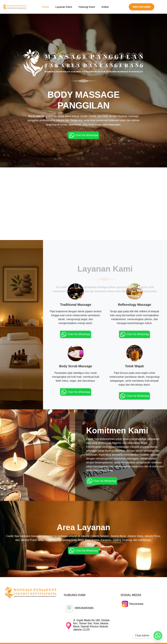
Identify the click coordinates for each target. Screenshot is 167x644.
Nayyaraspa (136, 604)
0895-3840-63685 (142, 7)
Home (45, 7)
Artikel (105, 7)
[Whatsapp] (158, 636)
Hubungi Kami (87, 7)
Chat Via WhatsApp (83, 135)
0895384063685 (84, 608)
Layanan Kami (64, 7)
